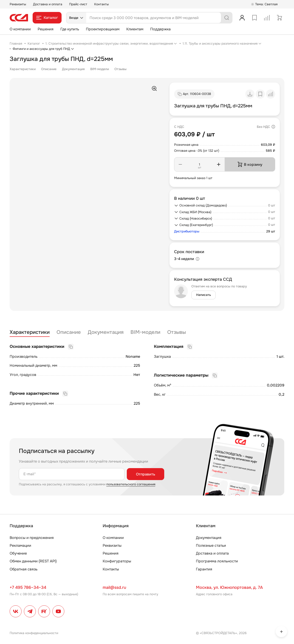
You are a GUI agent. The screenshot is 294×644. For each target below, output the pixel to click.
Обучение (18, 553)
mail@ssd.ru (114, 587)
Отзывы (120, 69)
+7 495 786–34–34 (28, 587)
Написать (204, 295)
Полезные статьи (211, 545)
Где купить (70, 29)
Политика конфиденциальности (34, 633)
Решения (46, 29)
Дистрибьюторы (187, 231)
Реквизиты (18, 4)
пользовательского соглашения (131, 484)
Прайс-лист (78, 4)
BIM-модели (100, 69)
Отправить (146, 474)
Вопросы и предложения (32, 538)
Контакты (102, 4)
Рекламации (20, 545)
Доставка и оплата (48, 4)
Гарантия (204, 569)
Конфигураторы (117, 561)
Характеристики (23, 69)
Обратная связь (24, 569)
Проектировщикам (103, 29)
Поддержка (160, 29)
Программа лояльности (217, 561)
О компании (20, 29)
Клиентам (135, 29)
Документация (73, 69)
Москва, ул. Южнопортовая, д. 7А (229, 587)
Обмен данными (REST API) (33, 561)
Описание (49, 69)
